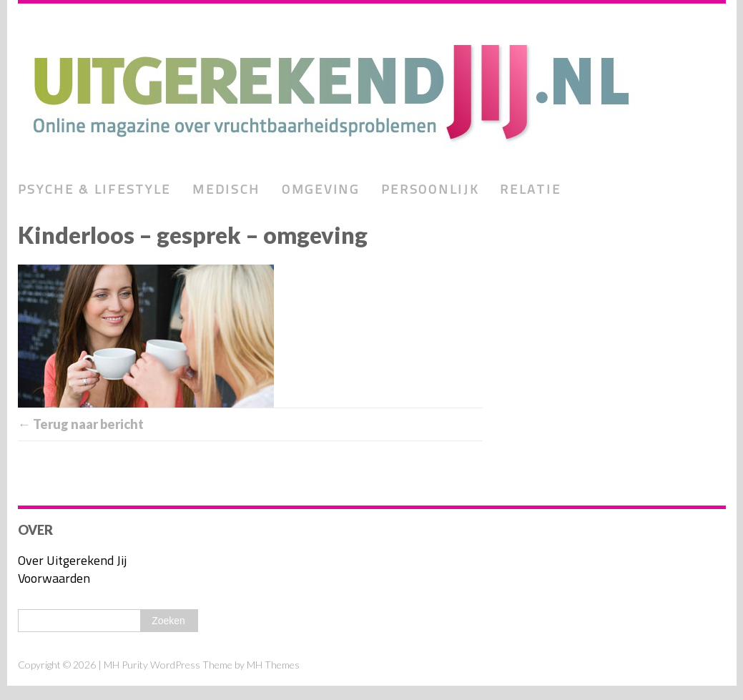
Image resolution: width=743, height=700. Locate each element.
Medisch (226, 189)
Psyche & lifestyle (95, 189)
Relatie (530, 189)
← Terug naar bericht (81, 424)
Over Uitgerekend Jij (72, 560)
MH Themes (273, 665)
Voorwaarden (54, 578)
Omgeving (321, 189)
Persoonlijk (430, 189)
